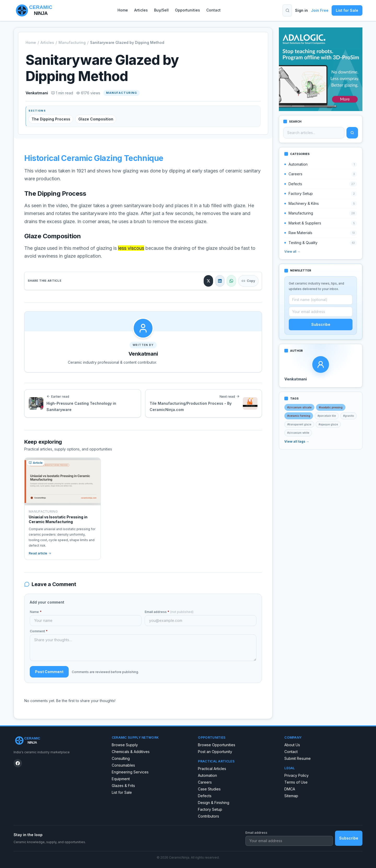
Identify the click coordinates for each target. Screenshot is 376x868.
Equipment (121, 779)
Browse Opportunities (217, 745)
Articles (141, 10)
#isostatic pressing (331, 407)
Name (36, 612)
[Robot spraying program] (321, 69)
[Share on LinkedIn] (220, 281)
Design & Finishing (214, 803)
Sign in (301, 10)
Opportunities (187, 10)
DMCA (290, 789)
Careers (205, 782)
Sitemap (291, 796)
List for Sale (347, 10)
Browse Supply (125, 745)
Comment (39, 631)
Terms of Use (296, 782)
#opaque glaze (328, 424)
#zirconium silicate (299, 407)
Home (123, 10)
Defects (205, 796)
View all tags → (297, 441)
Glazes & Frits (123, 786)
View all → (292, 251)
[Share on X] (208, 281)
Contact (213, 10)
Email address (169, 612)
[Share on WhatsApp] (231, 281)
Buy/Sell (161, 10)
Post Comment (49, 672)
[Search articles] (314, 133)
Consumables (123, 765)
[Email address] (321, 312)
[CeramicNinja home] (58, 740)
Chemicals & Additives (131, 752)
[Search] (352, 133)
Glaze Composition (96, 119)
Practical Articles (212, 769)
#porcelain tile (327, 416)
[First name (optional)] (321, 300)
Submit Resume (298, 758)
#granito (348, 416)
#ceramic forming (299, 416)
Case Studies (209, 789)
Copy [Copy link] (248, 281)
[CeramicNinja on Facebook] (18, 763)
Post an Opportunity (215, 752)
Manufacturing (72, 42)
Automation (207, 775)
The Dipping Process (51, 119)
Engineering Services (130, 772)
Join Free (320, 10)
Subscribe (321, 324)
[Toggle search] (287, 10)
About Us (292, 745)
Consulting (121, 758)
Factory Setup (210, 809)
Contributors (208, 816)
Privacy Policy (296, 775)
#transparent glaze (299, 424)
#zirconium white (298, 433)
